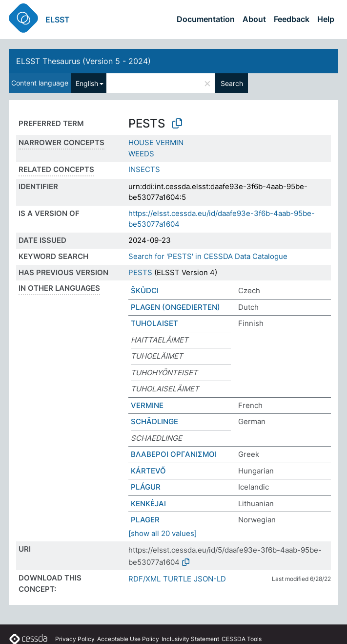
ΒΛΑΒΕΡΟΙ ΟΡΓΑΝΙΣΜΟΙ (174, 454)
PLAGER (145, 520)
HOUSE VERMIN (156, 142)
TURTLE (177, 579)
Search (232, 83)
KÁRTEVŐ (148, 471)
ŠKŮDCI (145, 290)
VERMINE (147, 405)
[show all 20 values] (163, 533)
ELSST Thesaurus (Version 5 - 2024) (83, 61)
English (87, 83)
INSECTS (144, 169)
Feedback (292, 19)
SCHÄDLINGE (154, 421)
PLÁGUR (146, 487)
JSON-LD (210, 579)
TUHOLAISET (154, 323)
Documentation (206, 19)
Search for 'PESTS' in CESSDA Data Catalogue (208, 256)
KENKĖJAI (148, 504)
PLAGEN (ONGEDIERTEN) (175, 307)
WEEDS (141, 154)
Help (326, 19)
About (254, 19)
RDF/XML (144, 579)
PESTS (140, 272)
